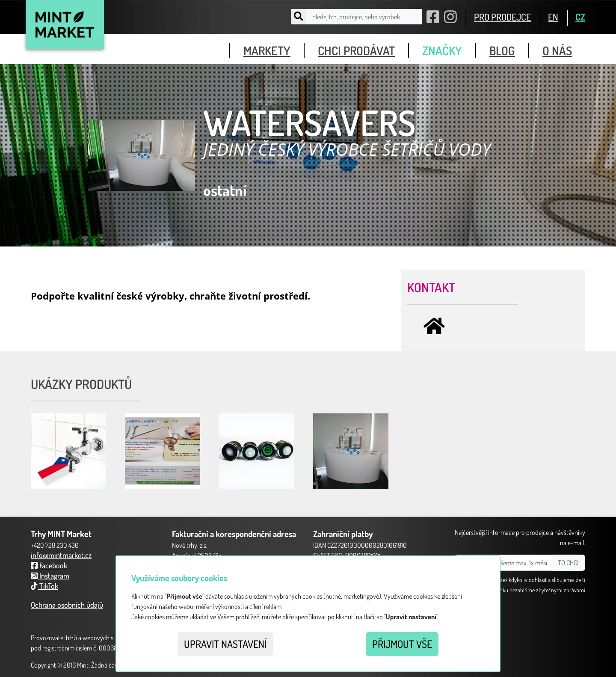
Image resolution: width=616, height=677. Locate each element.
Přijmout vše (402, 644)
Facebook (49, 565)
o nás (557, 50)
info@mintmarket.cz (61, 555)
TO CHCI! (569, 563)
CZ (580, 17)
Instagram (50, 576)
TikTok (44, 586)
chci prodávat (356, 50)
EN (553, 17)
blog (502, 50)
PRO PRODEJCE (502, 17)
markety (267, 50)
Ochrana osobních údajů (67, 605)
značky (442, 50)
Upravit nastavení (225, 644)
